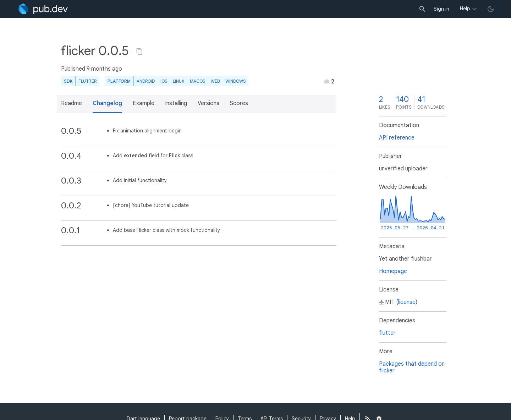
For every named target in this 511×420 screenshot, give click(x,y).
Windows (235, 81)
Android (146, 81)
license (407, 302)
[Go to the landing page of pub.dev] (43, 9)
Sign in (441, 9)
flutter (387, 333)
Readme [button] (72, 103)
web (215, 81)
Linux (178, 81)
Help (465, 9)
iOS (164, 81)
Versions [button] (208, 103)
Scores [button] (239, 103)
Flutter (87, 81)
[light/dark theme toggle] (491, 9)
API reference (397, 138)
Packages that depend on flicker (412, 367)
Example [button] (144, 103)
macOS (197, 81)
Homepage (393, 271)
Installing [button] (176, 103)
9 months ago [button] (104, 69)
